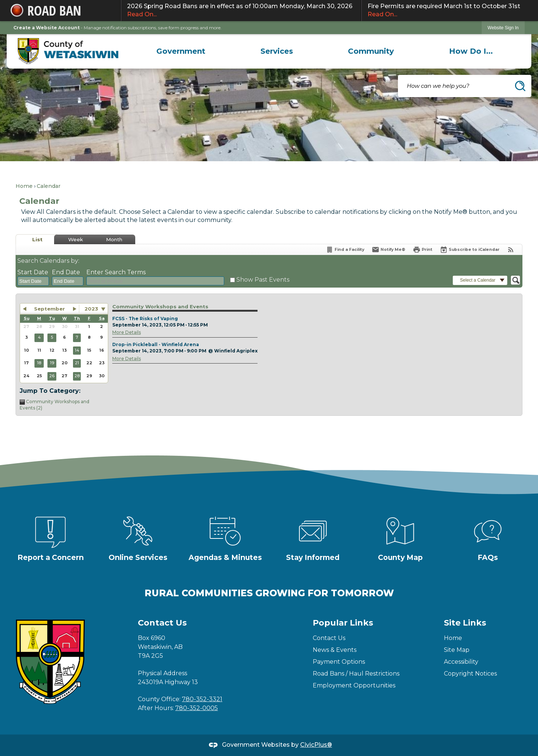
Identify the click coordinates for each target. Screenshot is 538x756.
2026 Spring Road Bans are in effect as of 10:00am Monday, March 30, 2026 (241, 11)
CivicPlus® (316, 745)
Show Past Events (263, 280)
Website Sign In (503, 28)
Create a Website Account (47, 28)
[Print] (423, 250)
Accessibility (461, 662)
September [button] (49, 309)
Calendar (49, 186)
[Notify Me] (388, 250)
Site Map (457, 650)
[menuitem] (181, 51)
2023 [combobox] (91, 309)
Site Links (465, 623)
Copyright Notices (470, 674)
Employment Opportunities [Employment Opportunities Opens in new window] (354, 685)
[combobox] (33, 281)
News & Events (335, 650)
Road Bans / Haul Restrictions (356, 674)
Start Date (33, 272)
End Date (66, 272)
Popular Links (343, 623)
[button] (520, 86)
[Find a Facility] (345, 250)
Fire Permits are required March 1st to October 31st (445, 11)
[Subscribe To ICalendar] (470, 250)
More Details (127, 332)
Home (24, 186)
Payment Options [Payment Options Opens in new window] (339, 662)
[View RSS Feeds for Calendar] (511, 250)
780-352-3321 (202, 699)
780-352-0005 (197, 708)
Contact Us (329, 638)
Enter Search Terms (116, 272)
